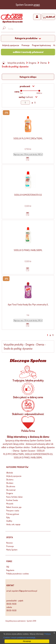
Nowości (10, 543)
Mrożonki (10, 504)
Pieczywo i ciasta (13, 511)
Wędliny (9, 521)
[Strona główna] (12, 19)
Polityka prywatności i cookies (18, 574)
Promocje (26, 45)
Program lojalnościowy (41, 45)
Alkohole (10, 473)
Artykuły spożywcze (11, 45)
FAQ (8, 567)
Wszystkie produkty (16, 63)
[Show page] (25, 103)
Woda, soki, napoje (13, 524)
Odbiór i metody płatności (28, 52)
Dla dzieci (10, 483)
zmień (37, 5)
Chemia (43, 63)
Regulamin (10, 570)
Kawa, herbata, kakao (14, 497)
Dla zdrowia (11, 486)
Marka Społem (12, 550)
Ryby (8, 517)
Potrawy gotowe (13, 514)
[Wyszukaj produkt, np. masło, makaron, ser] (30, 29)
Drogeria (32, 63)
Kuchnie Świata (12, 500)
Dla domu (10, 480)
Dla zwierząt (11, 490)
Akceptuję (27, 641)
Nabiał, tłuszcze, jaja (14, 507)
